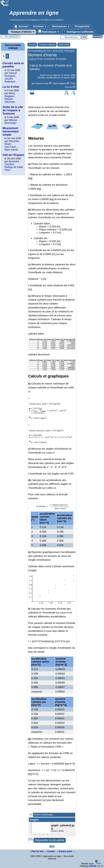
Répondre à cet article (50, 840)
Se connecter (12, 36)
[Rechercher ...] (71, 37)
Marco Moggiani (10, 95)
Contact (51, 851)
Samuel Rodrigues (11, 74)
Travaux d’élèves (22, 32)
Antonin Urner (42, 83)
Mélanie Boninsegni (11, 122)
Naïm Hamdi (11, 150)
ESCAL (93, 866)
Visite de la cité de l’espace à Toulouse (13, 110)
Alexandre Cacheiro (12, 163)
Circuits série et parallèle (13, 65)
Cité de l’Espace (13, 155)
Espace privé (65, 851)
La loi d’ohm (11, 87)
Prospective (82, 26)
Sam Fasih (10, 147)
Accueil (21, 26)
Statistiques (49, 32)
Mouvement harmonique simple (11, 131)
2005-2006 (64, 45)
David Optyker (60, 83)
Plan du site (37, 851)
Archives (39, 26)
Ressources (60, 26)
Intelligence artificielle (78, 32)
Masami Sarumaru (10, 100)
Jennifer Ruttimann (10, 80)
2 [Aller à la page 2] (7, 56)
